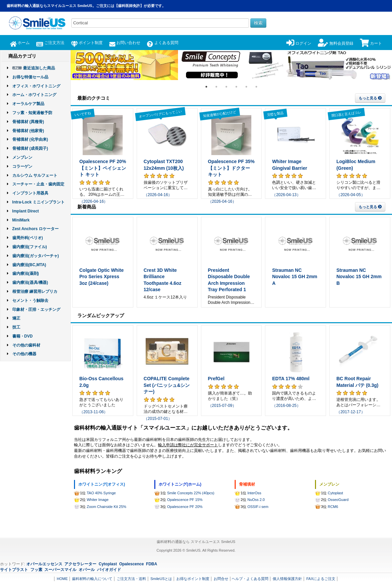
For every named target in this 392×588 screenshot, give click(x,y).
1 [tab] (206, 87)
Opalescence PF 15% (185, 500)
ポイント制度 (87, 43)
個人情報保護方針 (287, 579)
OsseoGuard (338, 500)
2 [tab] (216, 87)
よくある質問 (162, 43)
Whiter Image (97, 500)
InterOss (254, 493)
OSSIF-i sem (258, 507)
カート (371, 43)
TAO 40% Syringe (101, 493)
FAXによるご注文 (321, 579)
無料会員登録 (335, 43)
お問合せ (221, 579)
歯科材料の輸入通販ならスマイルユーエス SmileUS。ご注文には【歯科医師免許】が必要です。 (86, 6)
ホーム (20, 43)
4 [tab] (236, 87)
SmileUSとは (161, 579)
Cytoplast (335, 493)
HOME (62, 579)
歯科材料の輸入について (92, 579)
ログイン (299, 43)
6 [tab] (256, 87)
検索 (258, 23)
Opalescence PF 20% (185, 507)
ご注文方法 (50, 43)
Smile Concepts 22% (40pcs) (191, 493)
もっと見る (370, 98)
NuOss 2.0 (256, 500)
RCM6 (333, 507)
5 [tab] (246, 87)
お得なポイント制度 (193, 579)
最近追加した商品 (39, 68)
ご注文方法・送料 (131, 579)
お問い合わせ (125, 43)
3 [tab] (226, 87)
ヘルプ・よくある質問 (250, 579)
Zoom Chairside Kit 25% (106, 507)
